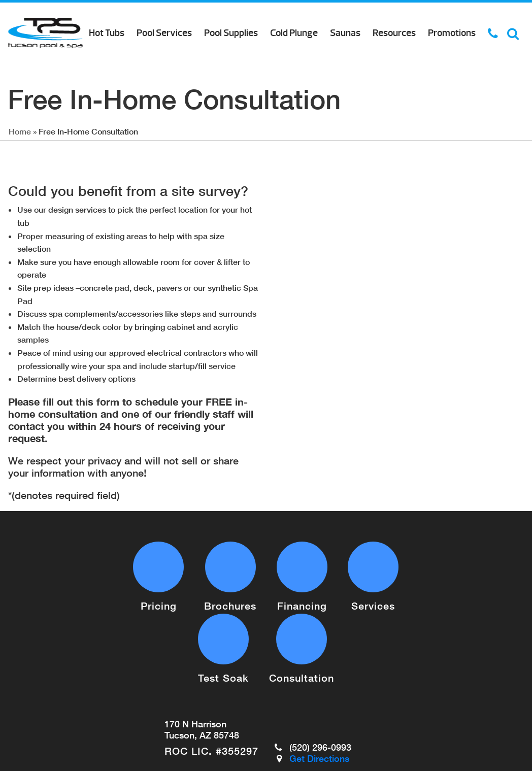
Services (373, 606)
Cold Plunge (294, 33)
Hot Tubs (107, 33)
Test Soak (223, 678)
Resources (394, 33)
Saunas (345, 33)
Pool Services (164, 33)
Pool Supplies (231, 33)
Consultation (302, 678)
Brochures (230, 606)
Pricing (159, 606)
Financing (302, 606)
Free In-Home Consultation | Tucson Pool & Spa (45, 33)
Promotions (452, 33)
